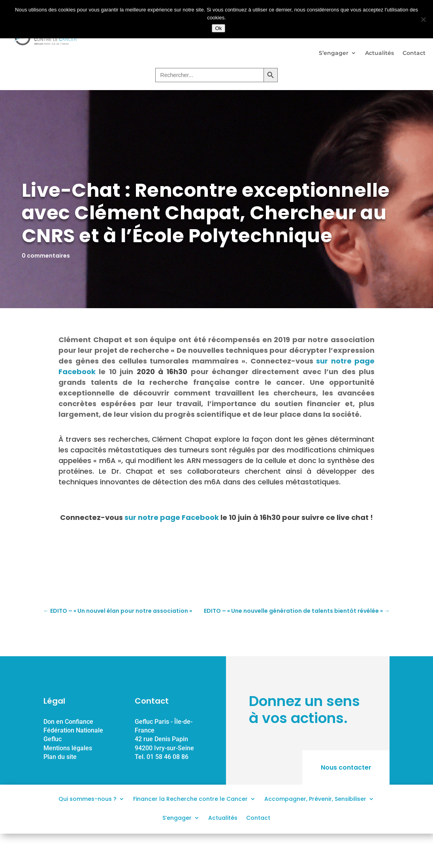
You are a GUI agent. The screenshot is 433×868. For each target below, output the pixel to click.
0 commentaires (46, 256)
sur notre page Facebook (172, 517)
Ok (218, 28)
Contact (414, 53)
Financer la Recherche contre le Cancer (190, 798)
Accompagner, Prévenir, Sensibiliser (315, 798)
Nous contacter (346, 767)
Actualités (379, 53)
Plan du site (60, 757)
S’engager (334, 53)
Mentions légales (68, 748)
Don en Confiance (68, 722)
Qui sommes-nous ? (88, 798)
